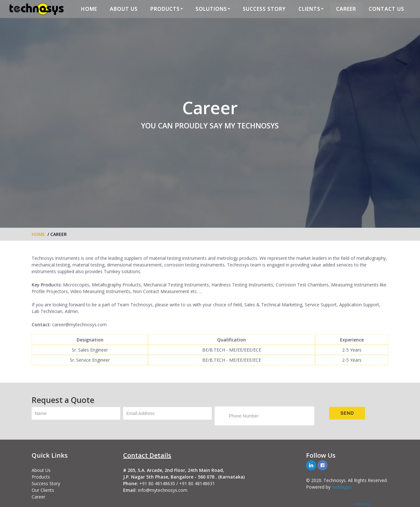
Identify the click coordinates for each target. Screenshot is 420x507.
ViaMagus (342, 487)
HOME (89, 9)
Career (38, 497)
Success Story (46, 483)
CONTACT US (386, 9)
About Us (41, 470)
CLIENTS (311, 9)
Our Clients (43, 490)
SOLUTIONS (213, 9)
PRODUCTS (167, 9)
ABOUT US (124, 9)
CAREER (346, 9)
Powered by (319, 487)
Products (41, 477)
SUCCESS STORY (264, 9)
